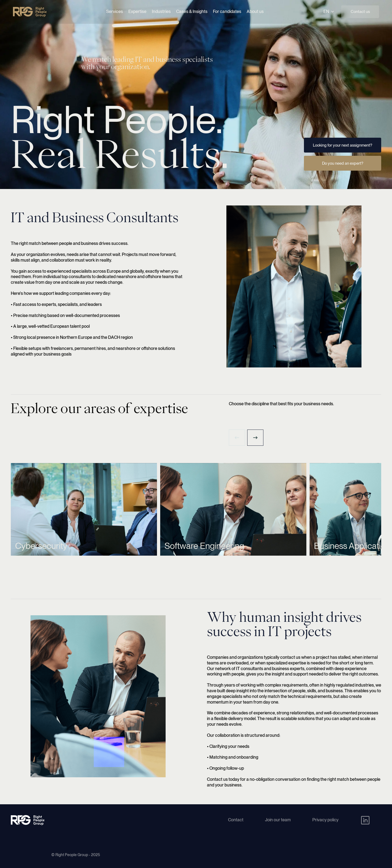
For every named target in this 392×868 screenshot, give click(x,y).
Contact (236, 820)
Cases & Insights (192, 11)
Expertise (137, 11)
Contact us (360, 12)
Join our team (278, 820)
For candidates (227, 11)
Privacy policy (325, 820)
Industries (161, 11)
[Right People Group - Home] (30, 12)
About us (255, 11)
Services (115, 11)
